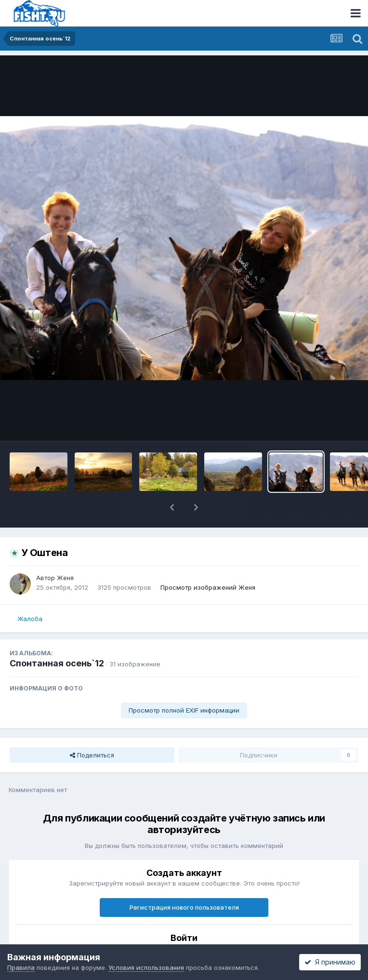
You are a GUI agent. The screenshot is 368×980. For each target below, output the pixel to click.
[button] (172, 507)
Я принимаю (330, 962)
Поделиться (92, 755)
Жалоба (30, 619)
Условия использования (146, 967)
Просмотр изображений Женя (208, 587)
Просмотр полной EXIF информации (184, 710)
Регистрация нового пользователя (184, 907)
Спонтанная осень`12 (57, 663)
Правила (21, 967)
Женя (65, 578)
